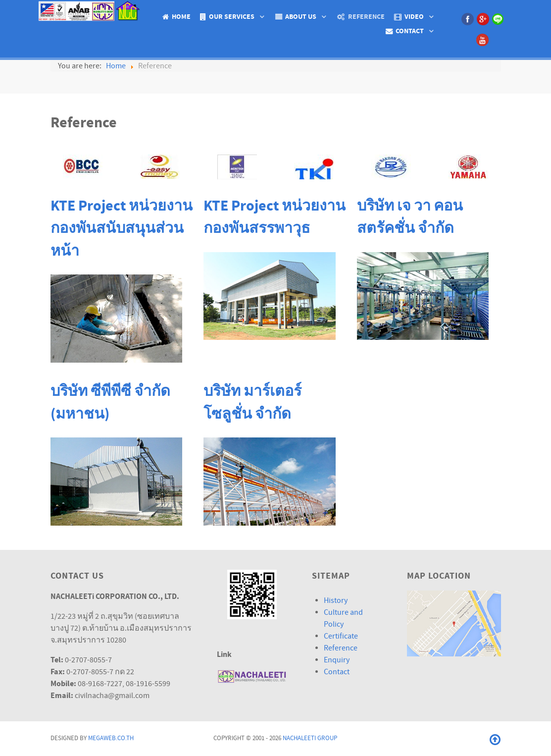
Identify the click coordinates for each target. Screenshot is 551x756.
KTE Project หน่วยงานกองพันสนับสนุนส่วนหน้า (122, 229)
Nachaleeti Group (310, 738)
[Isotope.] (90, 10)
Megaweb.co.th (111, 738)
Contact (337, 672)
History (336, 600)
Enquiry (337, 660)
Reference (341, 648)
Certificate (341, 636)
